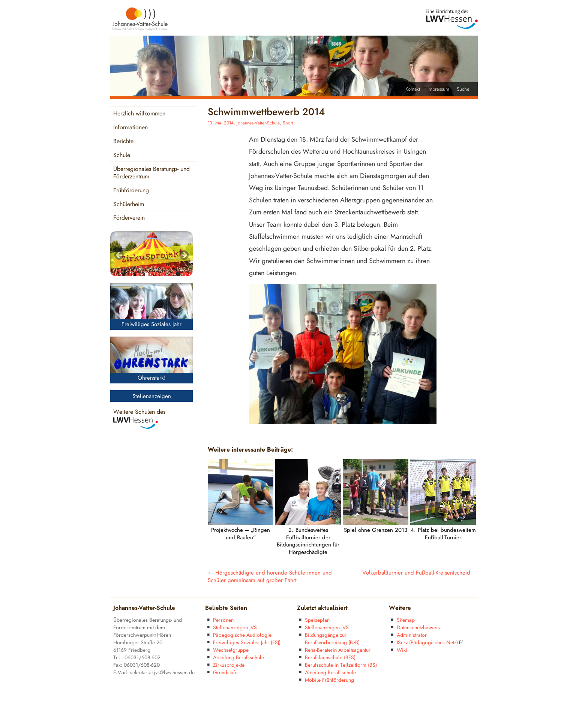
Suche (463, 89)
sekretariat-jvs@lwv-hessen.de (162, 673)
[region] (151, 254)
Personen (223, 620)
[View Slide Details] (151, 254)
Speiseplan (317, 620)
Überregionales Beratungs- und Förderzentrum (151, 173)
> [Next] (183, 256)
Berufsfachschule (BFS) (330, 658)
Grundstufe (225, 673)
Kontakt (413, 89)
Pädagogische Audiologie (242, 635)
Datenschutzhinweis (418, 628)
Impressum (438, 89)
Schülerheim (129, 204)
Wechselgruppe (231, 650)
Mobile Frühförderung (329, 680)
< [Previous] (120, 256)
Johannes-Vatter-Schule (258, 123)
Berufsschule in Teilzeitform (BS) (341, 665)
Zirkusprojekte (229, 665)
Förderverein (129, 218)
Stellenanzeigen (152, 396)
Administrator (412, 635)
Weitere (400, 608)
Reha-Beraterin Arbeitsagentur (338, 650)
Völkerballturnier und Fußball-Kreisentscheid (420, 573)
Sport (288, 123)
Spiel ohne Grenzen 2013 (376, 530)
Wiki (402, 650)
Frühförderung (131, 191)
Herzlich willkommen (139, 114)
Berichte (123, 141)
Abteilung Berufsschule (238, 658)
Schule (122, 155)
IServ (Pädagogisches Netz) (430, 643)
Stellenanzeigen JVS (235, 628)
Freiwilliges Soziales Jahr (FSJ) (247, 643)
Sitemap (406, 620)
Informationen (130, 128)
